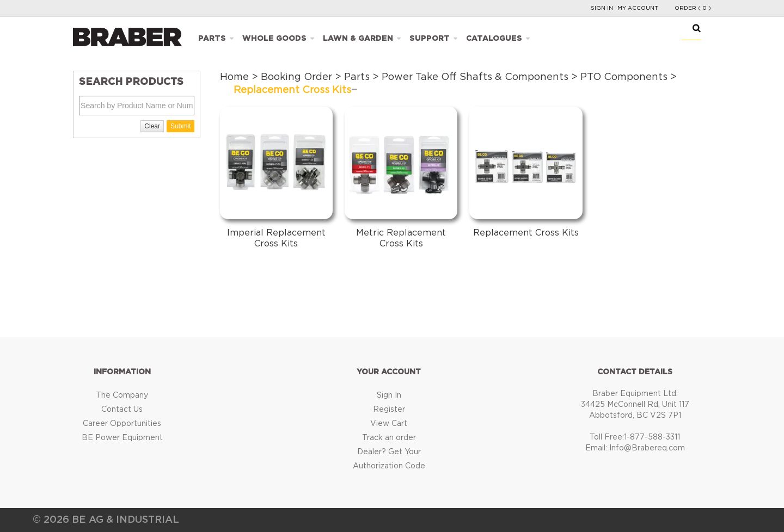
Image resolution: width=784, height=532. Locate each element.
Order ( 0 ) (693, 8)
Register (389, 410)
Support (430, 39)
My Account (638, 8)
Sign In (602, 8)
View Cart (389, 424)
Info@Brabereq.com (647, 448)
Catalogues (494, 39)
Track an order (389, 438)
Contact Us (122, 410)
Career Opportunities (122, 424)
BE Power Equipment (122, 438)
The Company (122, 395)
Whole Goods (274, 39)
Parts (212, 39)
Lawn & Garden (358, 39)
